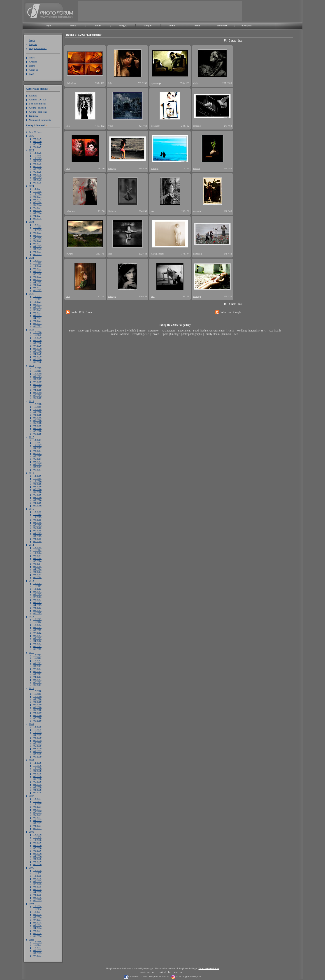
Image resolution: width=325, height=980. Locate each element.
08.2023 (37, 235)
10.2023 (37, 230)
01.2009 (37, 757)
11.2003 (37, 945)
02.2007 (37, 826)
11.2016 (37, 478)
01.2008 (37, 792)
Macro (142, 331)
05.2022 (37, 279)
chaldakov (71, 83)
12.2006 (37, 834)
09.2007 (37, 807)
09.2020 (37, 340)
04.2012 (37, 641)
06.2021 (37, 313)
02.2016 (37, 503)
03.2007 (37, 823)
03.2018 (37, 428)
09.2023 (37, 233)
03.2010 (37, 715)
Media (73, 25)
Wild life (131, 331)
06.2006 (37, 851)
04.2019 (37, 390)
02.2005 (37, 897)
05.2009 (37, 746)
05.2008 (37, 782)
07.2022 (37, 274)
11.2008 (37, 765)
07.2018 (37, 417)
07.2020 (37, 346)
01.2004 (37, 936)
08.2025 (37, 164)
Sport (165, 334)
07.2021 (37, 310)
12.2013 (37, 583)
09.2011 (37, 663)
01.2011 (37, 685)
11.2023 (37, 227)
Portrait (96, 331)
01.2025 (37, 183)
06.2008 (37, 779)
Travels (155, 334)
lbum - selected (37, 108)
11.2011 (37, 658)
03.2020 (37, 357)
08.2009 (37, 738)
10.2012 (37, 625)
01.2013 (37, 613)
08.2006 (37, 845)
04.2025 (37, 174)
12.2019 (37, 368)
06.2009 (37, 743)
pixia (196, 83)
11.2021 (37, 299)
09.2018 (37, 412)
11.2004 (37, 909)
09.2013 (37, 591)
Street (72, 331)
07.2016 (37, 489)
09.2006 (37, 843)
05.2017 (37, 459)
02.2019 (37, 395)
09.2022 (37, 269)
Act (271, 331)
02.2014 (37, 575)
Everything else (140, 334)
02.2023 (37, 252)
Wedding (242, 331)
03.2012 (37, 644)
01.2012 (37, 649)
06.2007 (37, 815)
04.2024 (37, 210)
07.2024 (37, 202)
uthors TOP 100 (38, 100)
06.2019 (37, 384)
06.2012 (37, 635)
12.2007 (37, 799)
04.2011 (37, 677)
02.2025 (37, 180)
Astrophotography (192, 334)
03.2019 (37, 392)
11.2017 (37, 443)
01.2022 (37, 290)
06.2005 (37, 887)
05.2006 (37, 853)
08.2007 (37, 809)
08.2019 (37, 379)
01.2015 (37, 541)
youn (111, 126)
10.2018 (37, 409)
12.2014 (37, 547)
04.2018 (37, 426)
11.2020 (37, 335)
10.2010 (37, 696)
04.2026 (37, 139)
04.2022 (37, 282)
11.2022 (37, 263)
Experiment (184, 331)
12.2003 (37, 942)
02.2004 (37, 933)
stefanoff (155, 126)
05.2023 (37, 243)
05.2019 (37, 387)
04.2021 (37, 318)
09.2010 (37, 699)
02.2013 (37, 610)
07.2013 (37, 597)
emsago (197, 126)
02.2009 (37, 754)
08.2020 (37, 343)
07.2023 (37, 238)
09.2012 (37, 627)
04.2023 (37, 246)
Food (196, 331)
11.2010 (37, 694)
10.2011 (37, 660)
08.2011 (37, 666)
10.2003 (37, 948)
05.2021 (37, 315)
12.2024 (37, 189)
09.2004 (37, 914)
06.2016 (37, 492)
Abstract (125, 334)
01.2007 (37, 828)
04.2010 (37, 713)
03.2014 (37, 572)
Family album (212, 334)
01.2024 (37, 218)
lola (110, 83)
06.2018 (37, 420)
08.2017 (37, 451)
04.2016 (37, 497)
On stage (175, 334)
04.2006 (37, 856)
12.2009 (37, 727)
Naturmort (154, 331)
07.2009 (37, 740)
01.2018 (37, 434)
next (234, 40)
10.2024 (37, 194)
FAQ (31, 74)
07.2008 (37, 776)
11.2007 (37, 801)
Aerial (231, 331)
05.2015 (37, 531)
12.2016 (37, 476)
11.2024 (37, 191)
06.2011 (37, 671)
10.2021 (37, 302)
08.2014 (37, 558)
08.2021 (37, 307)
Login (32, 40)
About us (33, 70)
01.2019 (37, 398)
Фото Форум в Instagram (188, 977)
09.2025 (37, 161)
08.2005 (37, 881)
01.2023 (37, 254)
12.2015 (37, 512)
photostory (222, 25)
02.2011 (37, 682)
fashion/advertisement (213, 331)
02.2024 (37, 216)
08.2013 (37, 594)
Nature (120, 331)
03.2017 (37, 464)
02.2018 (37, 431)
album (98, 25)
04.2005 (37, 892)
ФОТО (69, 254)
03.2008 (37, 787)
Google (237, 312)
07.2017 (37, 453)
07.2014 (37, 561)
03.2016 (37, 500)
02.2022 (37, 287)
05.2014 (37, 566)
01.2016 (37, 505)
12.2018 (37, 404)
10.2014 (37, 553)
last (240, 40)
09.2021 (37, 304)
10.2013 (37, 589)
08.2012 (37, 630)
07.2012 (37, 633)
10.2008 (37, 768)
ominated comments (40, 120)
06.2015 (37, 528)
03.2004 (37, 931)
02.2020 (37, 359)
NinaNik (197, 254)
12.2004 (37, 906)
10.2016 (37, 481)
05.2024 (37, 208)
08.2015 (37, 522)
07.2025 (37, 166)
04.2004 (37, 928)
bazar (197, 25)
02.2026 (37, 144)
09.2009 (37, 735)
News (32, 58)
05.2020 (37, 351)
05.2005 (37, 889)
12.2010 (37, 691)
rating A (123, 25)
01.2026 (37, 147)
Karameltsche (158, 254)
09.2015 (37, 520)
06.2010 (37, 707)
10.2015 (37, 517)
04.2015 (37, 533)
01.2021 (37, 326)
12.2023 (37, 225)
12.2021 (37, 296)
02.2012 (37, 646)
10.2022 (37, 266)
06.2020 (37, 348)
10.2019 (37, 373)
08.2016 (37, 487)
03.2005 (37, 895)
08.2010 (37, 702)
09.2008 (37, 771)
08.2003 (37, 953)
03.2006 (37, 859)
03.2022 (37, 285)
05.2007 (37, 818)
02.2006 (37, 862)
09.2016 (37, 484)
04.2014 (37, 569)
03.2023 (37, 249)
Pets (236, 334)
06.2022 (37, 277)
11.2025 (37, 155)
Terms (32, 66)
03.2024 (37, 213)
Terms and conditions (209, 968)
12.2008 (37, 763)
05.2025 (37, 172)
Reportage (83, 331)
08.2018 (37, 415)
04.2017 (37, 461)
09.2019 (37, 376)
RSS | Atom (85, 312)
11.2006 (37, 837)
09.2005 (37, 878)
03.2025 (37, 177)
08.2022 (37, 271)
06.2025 (37, 169)
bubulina (70, 211)
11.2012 (37, 622)
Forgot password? (38, 48)
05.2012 (37, 638)
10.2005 (37, 876)
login (48, 25)
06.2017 (37, 456)
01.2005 (37, 900)
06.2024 (37, 205)
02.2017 (37, 467)
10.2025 (37, 158)
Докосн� (156, 83)
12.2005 (37, 870)
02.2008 (37, 790)
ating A (33, 116)
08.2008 (37, 774)
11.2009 (37, 730)
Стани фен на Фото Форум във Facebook (149, 977)
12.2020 (37, 332)
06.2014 (37, 564)
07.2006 (37, 848)
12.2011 (37, 655)
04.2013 (37, 605)
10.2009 (37, 732)
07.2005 (37, 884)
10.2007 (37, 804)
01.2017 (37, 470)
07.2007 (37, 812)
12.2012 (37, 619)
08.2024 (37, 199)
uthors (33, 95)
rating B (148, 25)
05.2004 (37, 925)
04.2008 (37, 784)
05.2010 (37, 710)
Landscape (108, 331)
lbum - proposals (38, 112)
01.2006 (37, 864)
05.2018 (37, 423)
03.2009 (37, 751)
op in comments (38, 104)
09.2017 (37, 448)
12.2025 (37, 153)
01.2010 (37, 721)
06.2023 (37, 241)
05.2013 (37, 602)
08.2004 (37, 917)
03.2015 (37, 536)
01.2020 (37, 362)
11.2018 (37, 407)
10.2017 (37, 445)
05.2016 (37, 495)
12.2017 (37, 440)
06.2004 (37, 922)
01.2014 (37, 577)
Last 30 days (35, 132)
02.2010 (37, 718)
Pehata (196, 168)
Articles (33, 62)
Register (33, 44)
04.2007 (37, 820)
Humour (227, 334)
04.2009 (37, 748)
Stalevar (112, 211)
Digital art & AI (258, 331)
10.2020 (37, 338)
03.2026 (37, 141)
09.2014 (37, 556)
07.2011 (37, 669)
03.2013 (37, 608)
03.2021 (37, 321)
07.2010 (37, 704)
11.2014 (37, 550)
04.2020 (37, 354)
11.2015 (37, 514)
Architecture (169, 331)
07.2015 (37, 525)
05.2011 (37, 674)
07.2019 (37, 382)
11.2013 (37, 586)
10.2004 (37, 912)
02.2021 (37, 323)
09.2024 (37, 197)
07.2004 (37, 920)
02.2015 (37, 539)
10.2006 (37, 840)
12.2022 (37, 260)
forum (173, 25)
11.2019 (37, 371)
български (247, 25)
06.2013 (37, 600)
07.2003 (37, 956)
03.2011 (37, 679)
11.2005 (37, 873)
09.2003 (37, 950)
